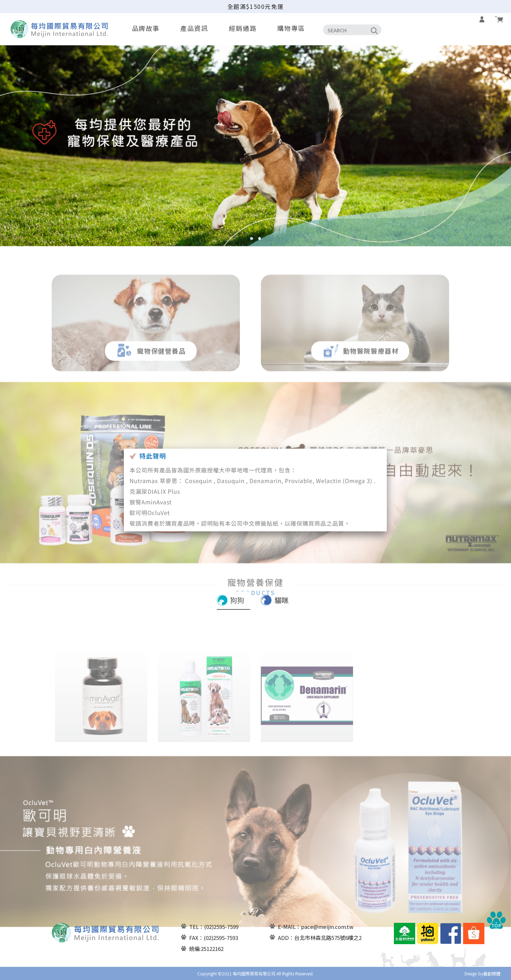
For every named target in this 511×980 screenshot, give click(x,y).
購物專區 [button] (291, 28)
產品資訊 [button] (194, 28)
